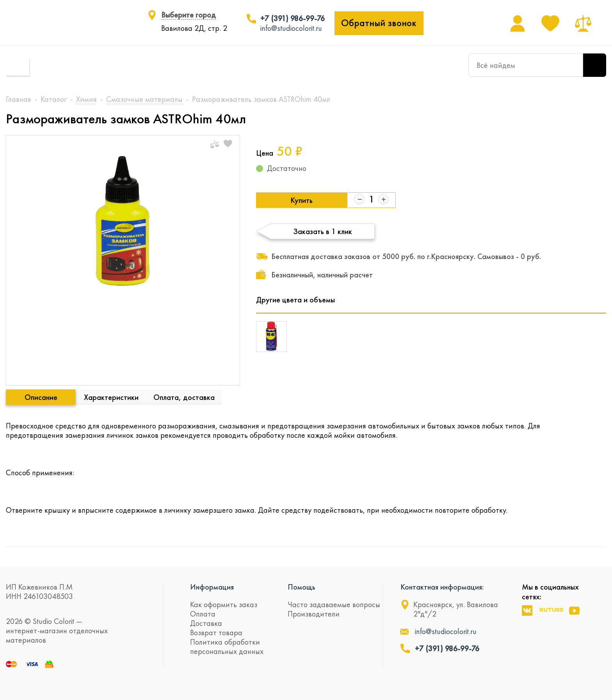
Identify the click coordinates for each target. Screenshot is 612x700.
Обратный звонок (379, 23)
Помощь (302, 587)
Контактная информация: (442, 587)
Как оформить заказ (224, 604)
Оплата (203, 614)
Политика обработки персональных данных (227, 647)
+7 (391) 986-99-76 (293, 18)
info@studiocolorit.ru (291, 28)
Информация (212, 587)
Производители (314, 614)
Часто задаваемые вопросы (334, 604)
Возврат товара (216, 632)
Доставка (206, 623)
